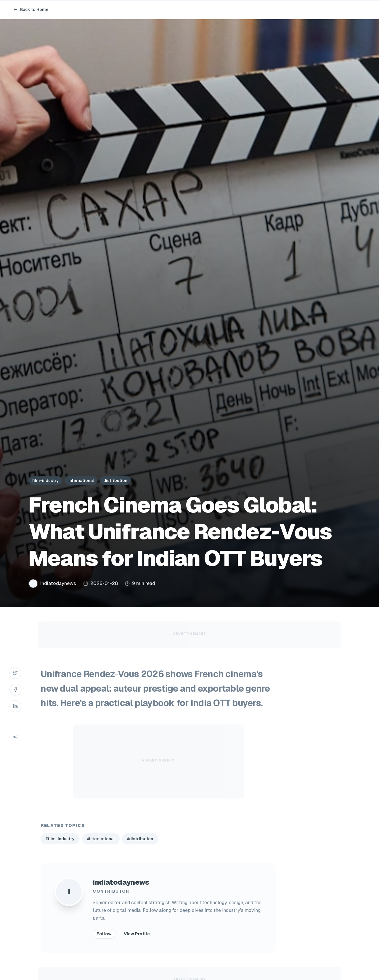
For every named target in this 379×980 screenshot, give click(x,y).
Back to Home (31, 9)
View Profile (137, 934)
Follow (104, 934)
